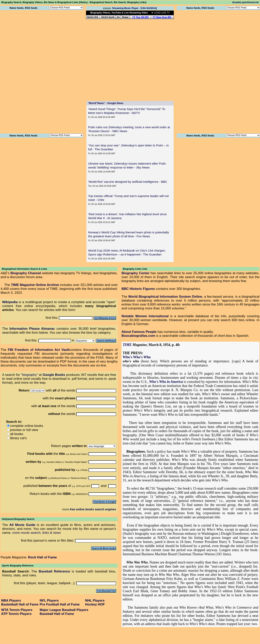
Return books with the (50, 494)
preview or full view (24, 430)
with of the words (54, 406)
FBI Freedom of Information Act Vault (39, 350)
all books (17, 434)
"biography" (29, 375)
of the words (64, 390)
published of (47, 486)
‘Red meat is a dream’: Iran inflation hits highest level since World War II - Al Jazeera (127, 216)
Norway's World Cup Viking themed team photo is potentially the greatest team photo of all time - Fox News (129, 234)
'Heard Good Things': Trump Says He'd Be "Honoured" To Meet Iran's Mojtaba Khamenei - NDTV (127, 111)
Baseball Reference (54, 571)
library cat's (18, 438)
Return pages (69, 446)
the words (62, 414)
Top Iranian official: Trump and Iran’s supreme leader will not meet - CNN (128, 198)
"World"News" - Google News (105, 103)
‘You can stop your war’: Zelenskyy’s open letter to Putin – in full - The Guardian (128, 147)
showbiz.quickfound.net (245, 2)
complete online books (27, 426)
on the (36, 478)
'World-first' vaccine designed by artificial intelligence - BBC (128, 182)
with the (59, 398)
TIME (127, 345)
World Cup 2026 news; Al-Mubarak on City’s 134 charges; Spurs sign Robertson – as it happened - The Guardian (127, 252)
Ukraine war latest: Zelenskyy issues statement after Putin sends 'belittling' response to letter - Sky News (127, 165)
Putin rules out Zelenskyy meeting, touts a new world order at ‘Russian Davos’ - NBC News (129, 129)
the (59, 454)
